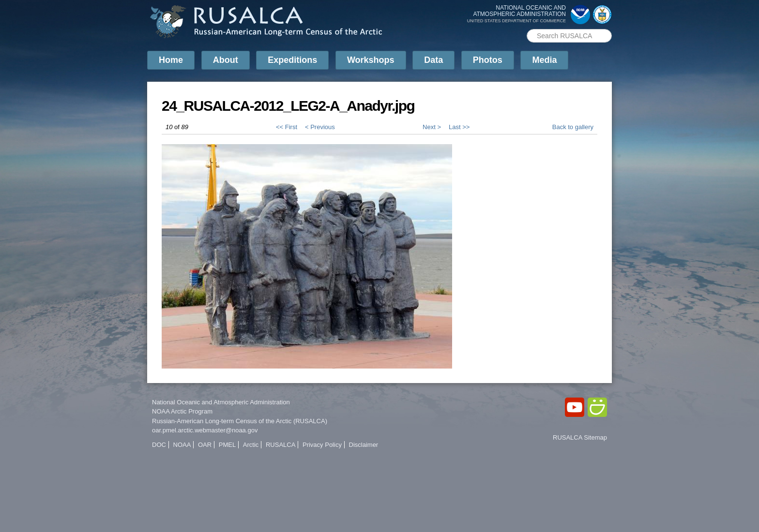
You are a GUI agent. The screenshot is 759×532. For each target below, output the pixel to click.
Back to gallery (573, 127)
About (226, 60)
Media (544, 60)
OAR (205, 445)
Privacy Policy (322, 445)
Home (171, 60)
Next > (432, 127)
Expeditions (292, 60)
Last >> (459, 127)
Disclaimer (364, 445)
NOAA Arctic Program (182, 411)
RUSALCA (281, 445)
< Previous (320, 127)
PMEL (227, 445)
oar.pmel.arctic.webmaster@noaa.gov (205, 430)
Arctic (251, 445)
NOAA (182, 445)
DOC (159, 445)
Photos (488, 60)
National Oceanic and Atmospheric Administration (221, 402)
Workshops (371, 60)
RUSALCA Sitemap (580, 437)
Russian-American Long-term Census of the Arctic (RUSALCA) (240, 421)
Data (433, 60)
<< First (287, 127)
